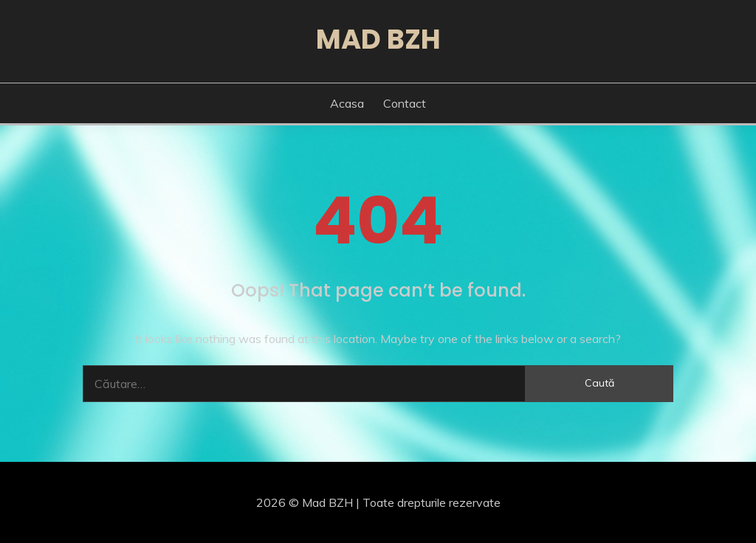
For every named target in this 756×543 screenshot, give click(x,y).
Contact (405, 103)
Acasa (347, 103)
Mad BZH (378, 39)
